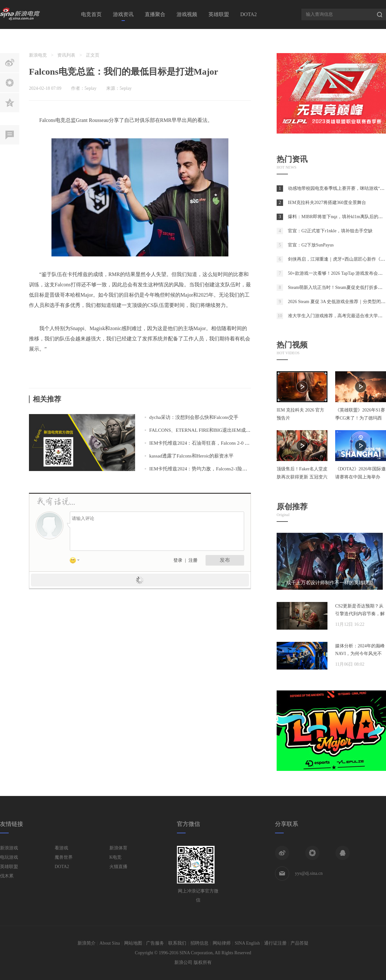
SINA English (247, 943)
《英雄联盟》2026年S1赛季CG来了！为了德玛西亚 (360, 418)
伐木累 (7, 876)
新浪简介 (87, 943)
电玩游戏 (9, 857)
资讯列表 (66, 55)
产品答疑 (299, 943)
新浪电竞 (38, 55)
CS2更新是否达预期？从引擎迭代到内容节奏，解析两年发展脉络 (360, 614)
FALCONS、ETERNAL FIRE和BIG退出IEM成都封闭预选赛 (212, 430)
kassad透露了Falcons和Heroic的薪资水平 (191, 456)
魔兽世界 (64, 857)
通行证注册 (275, 943)
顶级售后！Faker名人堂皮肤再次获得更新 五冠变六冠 (302, 477)
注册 (193, 560)
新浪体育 (118, 848)
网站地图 (133, 943)
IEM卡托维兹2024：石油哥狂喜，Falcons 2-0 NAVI (203, 443)
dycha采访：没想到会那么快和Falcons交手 (194, 417)
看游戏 (61, 848)
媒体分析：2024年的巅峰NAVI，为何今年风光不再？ (360, 654)
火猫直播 (118, 867)
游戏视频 (187, 14)
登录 (178, 560)
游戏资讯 (123, 14)
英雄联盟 (219, 14)
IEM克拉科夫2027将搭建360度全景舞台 (327, 203)
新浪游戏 (9, 848)
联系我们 (177, 943)
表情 (77, 561)
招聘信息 (199, 943)
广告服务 (155, 943)
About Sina (110, 943)
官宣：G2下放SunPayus (311, 245)
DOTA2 (248, 14)
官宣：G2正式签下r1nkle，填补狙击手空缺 (330, 231)
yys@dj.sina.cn (309, 873)
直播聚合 (155, 14)
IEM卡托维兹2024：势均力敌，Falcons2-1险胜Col (202, 469)
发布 (225, 560)
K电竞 (115, 857)
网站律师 (222, 943)
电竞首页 (91, 14)
